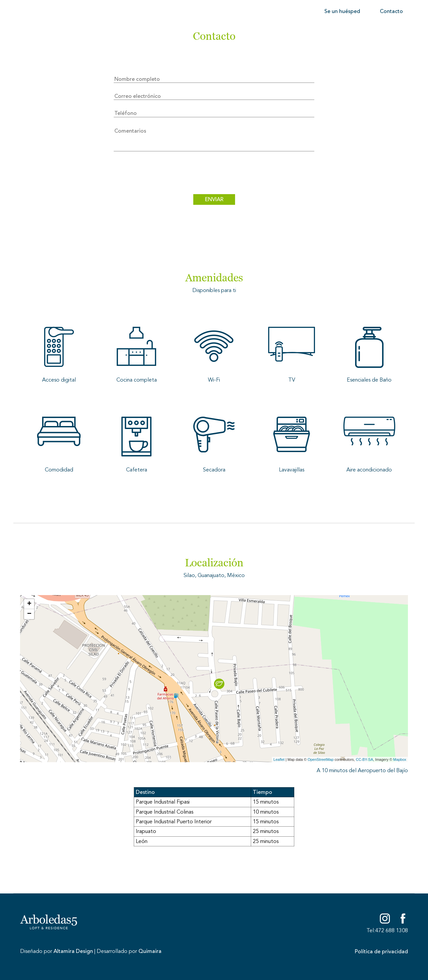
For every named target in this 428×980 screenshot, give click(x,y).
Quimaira (150, 951)
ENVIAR (214, 199)
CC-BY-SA (364, 759)
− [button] (29, 614)
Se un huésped (342, 11)
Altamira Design (73, 951)
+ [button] (29, 604)
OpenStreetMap (321, 759)
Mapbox (400, 759)
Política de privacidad (381, 952)
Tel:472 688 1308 (387, 931)
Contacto (391, 11)
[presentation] (214, 174)
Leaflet (279, 759)
